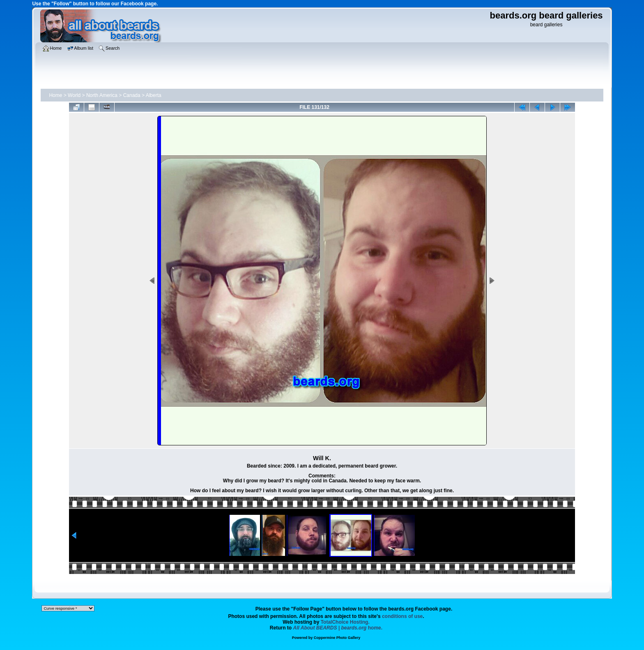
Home (55, 95)
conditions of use (402, 616)
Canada (132, 95)
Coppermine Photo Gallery (337, 638)
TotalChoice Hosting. (345, 622)
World (74, 95)
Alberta (154, 95)
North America (102, 95)
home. (338, 628)
